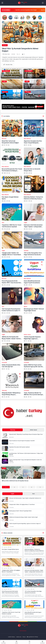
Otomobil (4, 363)
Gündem (28, 92)
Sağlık (4, 81)
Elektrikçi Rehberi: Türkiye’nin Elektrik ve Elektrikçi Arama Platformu (33, 198)
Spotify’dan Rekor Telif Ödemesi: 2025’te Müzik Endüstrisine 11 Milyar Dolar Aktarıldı (26, 454)
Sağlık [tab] (12, 494)
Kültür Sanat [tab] (34, 430)
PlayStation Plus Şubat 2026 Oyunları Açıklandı (19, 447)
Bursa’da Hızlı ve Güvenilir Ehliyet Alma (32, 170)
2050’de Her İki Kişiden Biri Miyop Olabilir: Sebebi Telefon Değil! (11, 338)
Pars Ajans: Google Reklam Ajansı (10, 198)
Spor (3, 307)
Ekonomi (5, 45)
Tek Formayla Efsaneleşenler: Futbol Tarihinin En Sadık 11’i (11, 310)
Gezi (3, 223)
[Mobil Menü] (2, 3)
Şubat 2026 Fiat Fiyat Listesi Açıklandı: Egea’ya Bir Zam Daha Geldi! (34, 366)
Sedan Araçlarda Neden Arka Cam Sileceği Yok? (11, 366)
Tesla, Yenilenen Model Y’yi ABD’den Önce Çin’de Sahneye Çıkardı (33, 394)
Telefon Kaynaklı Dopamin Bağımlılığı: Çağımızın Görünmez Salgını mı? (32, 338)
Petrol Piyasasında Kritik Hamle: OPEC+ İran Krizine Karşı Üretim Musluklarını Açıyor (12, 282)
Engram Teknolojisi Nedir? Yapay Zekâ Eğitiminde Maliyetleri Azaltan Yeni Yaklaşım (25, 460)
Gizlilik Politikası (12, 637)
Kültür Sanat (27, 335)
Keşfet (29, 637)
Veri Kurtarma (23, 631)
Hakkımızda (19, 637)
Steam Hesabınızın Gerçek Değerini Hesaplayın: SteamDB (22, 441)
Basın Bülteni (6, 71)
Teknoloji (4, 390)
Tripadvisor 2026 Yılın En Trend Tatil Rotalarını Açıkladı (11, 226)
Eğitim (25, 307)
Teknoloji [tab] (13, 430)
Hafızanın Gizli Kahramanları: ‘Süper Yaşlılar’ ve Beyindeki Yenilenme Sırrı (33, 226)
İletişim (24, 637)
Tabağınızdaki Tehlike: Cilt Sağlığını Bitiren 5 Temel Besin (11, 254)
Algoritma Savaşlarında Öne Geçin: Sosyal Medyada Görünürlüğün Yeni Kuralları (33, 142)
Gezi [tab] (33, 494)
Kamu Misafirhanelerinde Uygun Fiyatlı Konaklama (32, 282)
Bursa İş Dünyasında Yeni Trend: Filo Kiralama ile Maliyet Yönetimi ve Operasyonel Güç (12, 170)
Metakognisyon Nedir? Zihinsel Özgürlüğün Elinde (34, 310)
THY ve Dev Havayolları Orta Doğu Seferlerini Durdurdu (33, 254)
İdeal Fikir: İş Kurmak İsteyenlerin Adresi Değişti (26, 10)
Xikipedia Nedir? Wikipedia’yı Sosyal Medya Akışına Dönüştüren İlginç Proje (11, 394)
